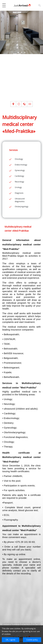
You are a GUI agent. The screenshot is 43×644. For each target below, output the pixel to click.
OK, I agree (10, 640)
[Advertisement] (21, 79)
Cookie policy (32, 640)
